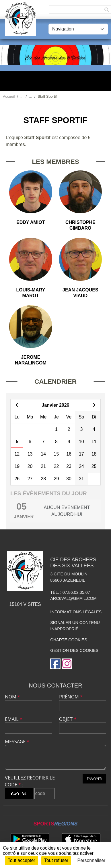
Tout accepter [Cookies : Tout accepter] (22, 860)
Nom (12, 697)
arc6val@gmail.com (73, 598)
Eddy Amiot (31, 222)
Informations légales (76, 612)
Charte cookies (69, 640)
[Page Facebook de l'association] (55, 664)
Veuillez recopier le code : (30, 781)
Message (17, 742)
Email (14, 719)
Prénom (71, 697)
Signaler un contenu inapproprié (75, 626)
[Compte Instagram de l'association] (67, 664)
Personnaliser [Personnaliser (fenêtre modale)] (91, 860)
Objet (68, 719)
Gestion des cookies (74, 650)
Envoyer (94, 779)
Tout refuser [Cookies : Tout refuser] (56, 860)
